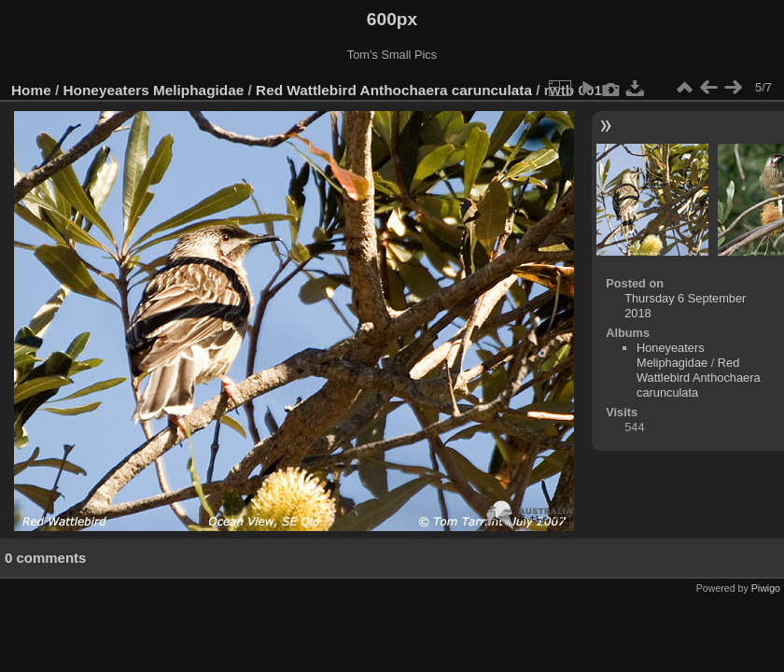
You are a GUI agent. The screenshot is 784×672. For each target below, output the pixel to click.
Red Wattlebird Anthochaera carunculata (394, 90)
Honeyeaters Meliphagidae (154, 90)
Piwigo (766, 588)
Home (31, 90)
